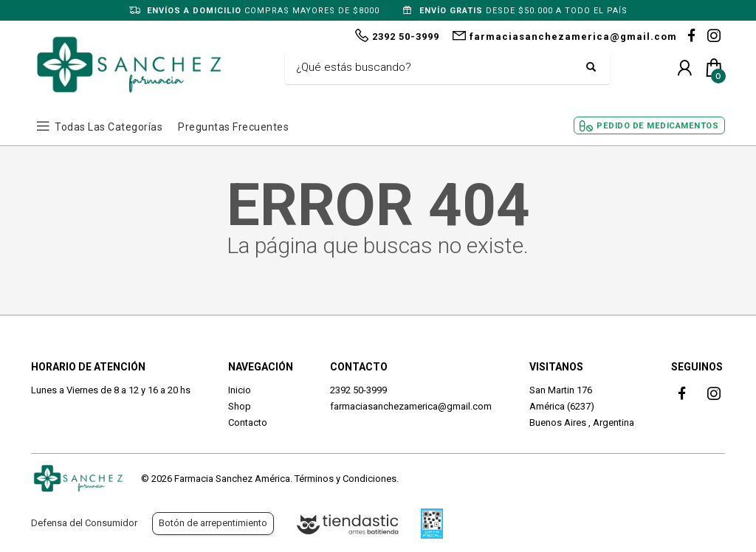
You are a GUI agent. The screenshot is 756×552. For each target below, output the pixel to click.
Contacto (248, 422)
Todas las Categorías (109, 127)
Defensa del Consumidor (84, 523)
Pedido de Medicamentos (657, 126)
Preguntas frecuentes (233, 127)
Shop (240, 406)
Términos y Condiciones (346, 479)
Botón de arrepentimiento (213, 523)
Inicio (240, 390)
